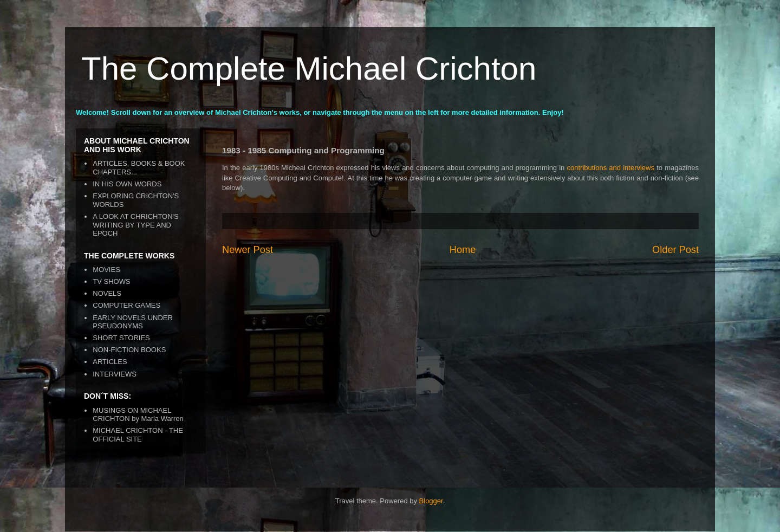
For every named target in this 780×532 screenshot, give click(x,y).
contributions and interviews (611, 168)
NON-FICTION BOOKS (129, 350)
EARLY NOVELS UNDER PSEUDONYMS (133, 322)
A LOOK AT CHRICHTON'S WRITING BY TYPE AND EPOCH (136, 225)
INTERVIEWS (115, 374)
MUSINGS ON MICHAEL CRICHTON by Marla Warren (138, 415)
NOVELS (107, 293)
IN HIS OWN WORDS (127, 184)
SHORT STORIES (121, 338)
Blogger (431, 501)
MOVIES (106, 270)
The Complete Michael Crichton (309, 69)
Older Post (675, 250)
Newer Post (248, 250)
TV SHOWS (111, 281)
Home (463, 250)
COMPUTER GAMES (126, 305)
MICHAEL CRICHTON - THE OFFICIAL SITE (138, 435)
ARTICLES (110, 362)
